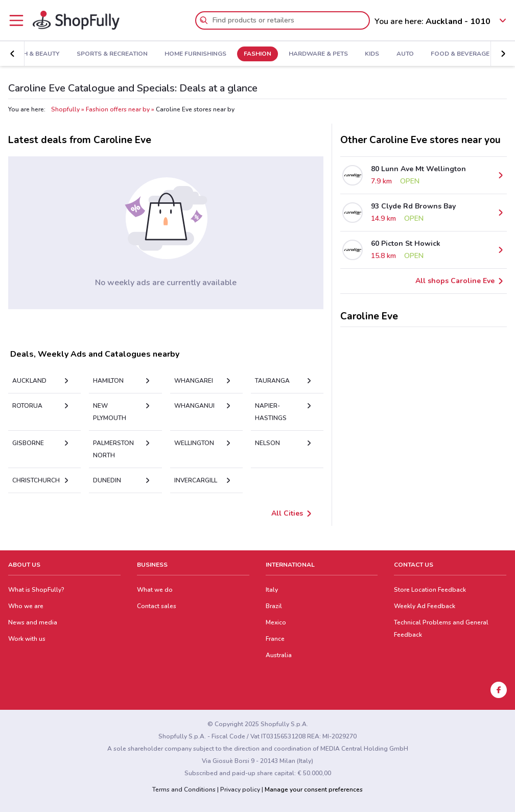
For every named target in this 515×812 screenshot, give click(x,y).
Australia (279, 655)
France (275, 639)
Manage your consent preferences (314, 790)
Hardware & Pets (318, 54)
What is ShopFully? (36, 590)
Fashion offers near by (118, 109)
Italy (272, 590)
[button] (12, 54)
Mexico (276, 622)
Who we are (26, 606)
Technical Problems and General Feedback (441, 629)
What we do (155, 590)
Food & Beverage (460, 54)
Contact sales (157, 606)
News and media (33, 622)
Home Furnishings (195, 54)
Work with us (27, 639)
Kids (372, 54)
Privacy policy (240, 790)
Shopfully (65, 109)
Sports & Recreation (112, 54)
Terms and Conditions (184, 790)
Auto (405, 54)
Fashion (257, 54)
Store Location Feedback (430, 590)
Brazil (274, 606)
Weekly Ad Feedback (425, 606)
